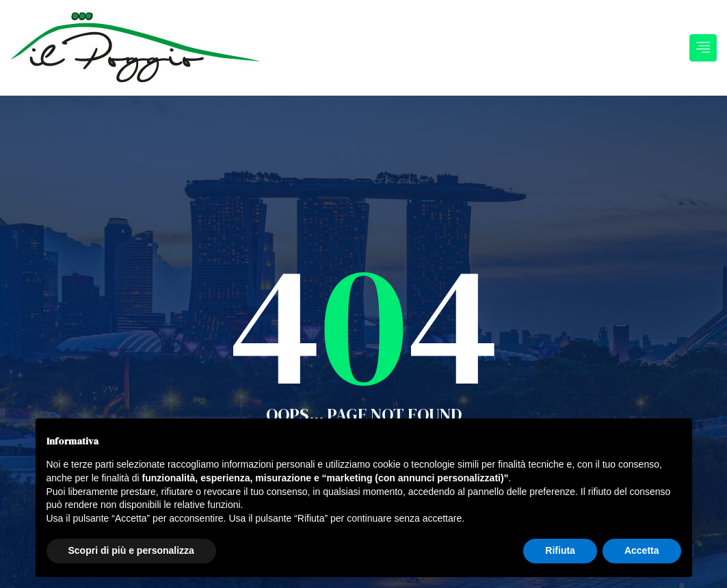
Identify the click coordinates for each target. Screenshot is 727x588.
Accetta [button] (642, 550)
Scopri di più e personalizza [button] (131, 550)
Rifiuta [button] (560, 550)
